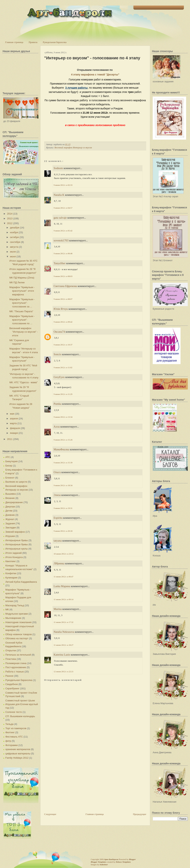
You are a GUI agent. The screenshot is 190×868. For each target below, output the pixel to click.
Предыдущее (140, 814)
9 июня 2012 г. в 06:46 (63, 253)
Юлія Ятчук (61, 309)
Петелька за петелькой (18, 655)
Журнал (10, 519)
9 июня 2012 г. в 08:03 (63, 276)
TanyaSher (60, 263)
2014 (10, 214)
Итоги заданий (14, 553)
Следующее (50, 814)
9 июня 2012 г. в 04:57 (63, 208)
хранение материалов (18, 749)
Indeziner (104, 864)
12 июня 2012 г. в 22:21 (64, 671)
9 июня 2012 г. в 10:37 (63, 345)
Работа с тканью (15, 672)
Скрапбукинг (12, 688)
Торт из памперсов (16, 728)
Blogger (132, 859)
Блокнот (10, 478)
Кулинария (11, 578)
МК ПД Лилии (17, 282)
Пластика (11, 659)
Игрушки (10, 536)
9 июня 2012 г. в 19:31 (63, 508)
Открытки (11, 650)
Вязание (10, 498)
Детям (9, 511)
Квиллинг (11, 561)
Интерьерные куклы (17, 549)
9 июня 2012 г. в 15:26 (63, 440)
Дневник (10, 515)
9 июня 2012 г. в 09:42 (63, 322)
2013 (10, 218)
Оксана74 (59, 332)
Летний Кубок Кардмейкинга (21, 582)
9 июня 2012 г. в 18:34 (63, 485)
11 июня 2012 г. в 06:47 (63, 577)
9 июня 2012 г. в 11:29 (63, 394)
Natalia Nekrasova (64, 632)
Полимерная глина (16, 663)
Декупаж (10, 507)
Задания (10, 523)
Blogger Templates (99, 862)
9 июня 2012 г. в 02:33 (63, 185)
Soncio (58, 354)
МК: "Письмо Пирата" (21, 311)
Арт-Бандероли (111, 859)
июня (13, 256)
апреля (14, 419)
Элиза (57, 495)
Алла (57, 427)
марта (13, 423)
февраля (15, 428)
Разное (9, 676)
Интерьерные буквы (17, 540)
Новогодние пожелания (18, 622)
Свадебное (12, 684)
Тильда (9, 724)
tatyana (58, 541)
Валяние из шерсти (16, 482)
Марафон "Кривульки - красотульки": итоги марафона (22, 291)
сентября (15, 242)
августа (14, 247)
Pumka (58, 404)
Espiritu (58, 518)
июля (13, 252)
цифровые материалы (18, 754)
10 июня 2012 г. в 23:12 (64, 554)
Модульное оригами (17, 614)
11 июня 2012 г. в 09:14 (63, 599)
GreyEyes (59, 377)
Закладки (11, 528)
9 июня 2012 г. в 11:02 (63, 367)
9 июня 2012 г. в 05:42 (63, 231)
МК (7, 609)
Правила (33, 42)
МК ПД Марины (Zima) (22, 278)
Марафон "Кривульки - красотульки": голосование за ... (22, 303)
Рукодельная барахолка (55, 42)
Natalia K (59, 195)
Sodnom (58, 168)
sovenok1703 (61, 240)
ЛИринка (59, 563)
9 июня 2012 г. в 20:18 (63, 531)
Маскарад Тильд (15, 605)
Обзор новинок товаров (19, 634)
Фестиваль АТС (14, 737)
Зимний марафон (15, 532)
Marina (58, 609)
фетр (8, 741)
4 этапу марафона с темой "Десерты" (95, 75)
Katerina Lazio (62, 655)
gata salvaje (60, 218)
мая (12, 414)
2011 (10, 439)
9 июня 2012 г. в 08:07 (63, 299)
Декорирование (14, 502)
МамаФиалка (61, 449)
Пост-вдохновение (16, 667)
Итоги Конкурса (14, 557)
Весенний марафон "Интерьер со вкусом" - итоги (23, 332)
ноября (14, 232)
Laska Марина (62, 586)
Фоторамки (12, 745)
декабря (15, 228)
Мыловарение (13, 618)
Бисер (9, 466)
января (14, 433)
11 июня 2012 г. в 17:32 (63, 622)
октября (14, 237)
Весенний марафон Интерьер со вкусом (73, 148)
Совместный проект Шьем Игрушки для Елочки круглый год (22, 704)
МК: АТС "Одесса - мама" (23, 382)
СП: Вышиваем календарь (20, 716)
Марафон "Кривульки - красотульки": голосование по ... (22, 320)
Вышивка (11, 494)
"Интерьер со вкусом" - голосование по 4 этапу (92, 58)
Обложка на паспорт (17, 638)
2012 (10, 223)
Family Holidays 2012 (17, 758)
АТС (8, 457)
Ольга (57, 472)
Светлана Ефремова (65, 286)
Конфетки (11, 573)
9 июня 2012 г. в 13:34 (63, 417)
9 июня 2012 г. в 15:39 (63, 463)
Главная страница (14, 42)
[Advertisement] (72, 786)
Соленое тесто (14, 712)
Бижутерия (12, 461)
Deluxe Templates (123, 862)
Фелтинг (10, 732)
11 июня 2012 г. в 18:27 (63, 645)
